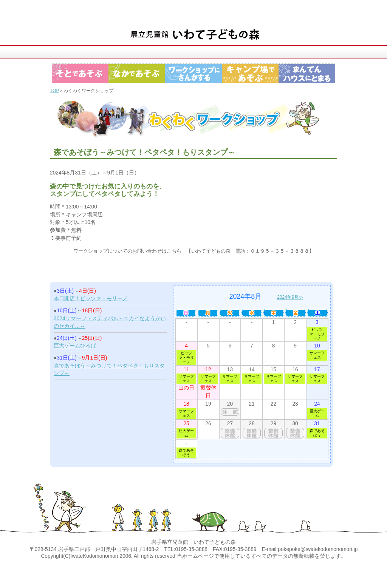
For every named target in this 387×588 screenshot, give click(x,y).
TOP (54, 91)
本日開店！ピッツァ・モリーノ (91, 299)
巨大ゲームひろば (75, 346)
